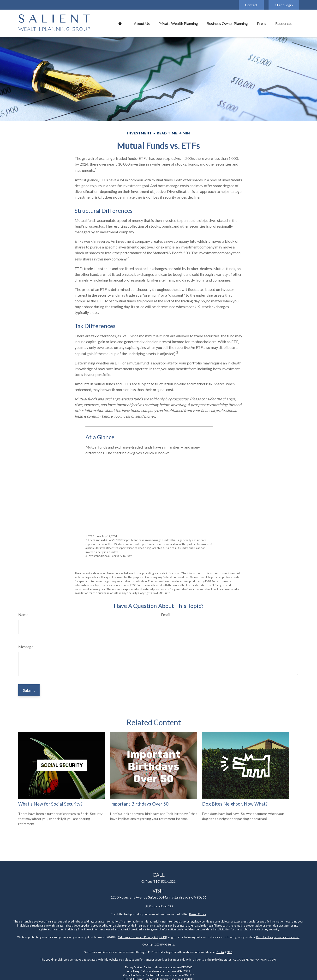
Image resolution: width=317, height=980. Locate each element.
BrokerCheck (198, 914)
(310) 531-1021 (164, 881)
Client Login (284, 5)
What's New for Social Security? (50, 804)
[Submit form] (29, 690)
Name (23, 614)
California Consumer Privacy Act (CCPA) (142, 937)
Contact (251, 5)
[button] (120, 23)
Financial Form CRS (161, 906)
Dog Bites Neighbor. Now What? (235, 804)
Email (166, 614)
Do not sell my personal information (278, 937)
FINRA (220, 952)
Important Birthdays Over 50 (139, 804)
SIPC (230, 952)
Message (26, 647)
